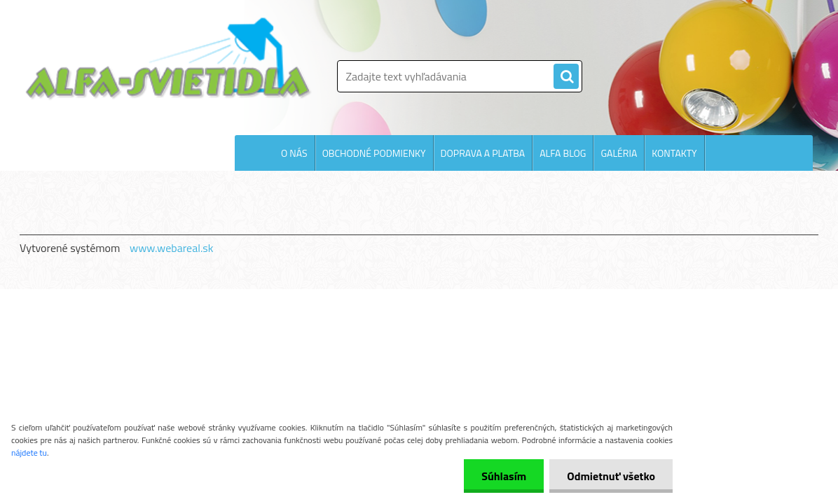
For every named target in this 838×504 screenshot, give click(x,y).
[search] (566, 77)
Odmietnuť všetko (611, 476)
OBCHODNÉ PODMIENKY (374, 153)
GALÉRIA (619, 153)
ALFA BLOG (563, 153)
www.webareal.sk (172, 248)
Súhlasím (504, 476)
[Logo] (169, 59)
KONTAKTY (674, 153)
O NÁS (294, 153)
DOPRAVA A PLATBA (483, 153)
